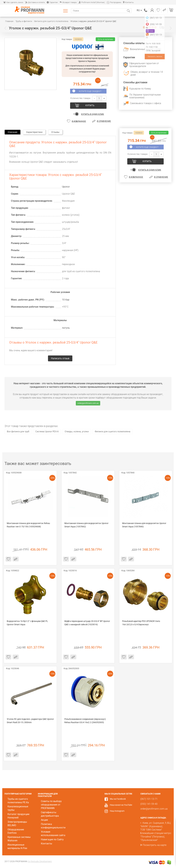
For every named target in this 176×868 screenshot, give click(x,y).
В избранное (79, 121)
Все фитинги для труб (18, 432)
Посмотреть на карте (155, 845)
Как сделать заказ (13, 2)
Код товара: (67, 39)
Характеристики (34, 132)
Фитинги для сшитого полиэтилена (113, 432)
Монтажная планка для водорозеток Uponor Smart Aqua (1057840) (144, 525)
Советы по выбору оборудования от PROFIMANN (51, 805)
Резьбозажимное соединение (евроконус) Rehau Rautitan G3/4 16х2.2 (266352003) (85, 721)
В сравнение (104, 121)
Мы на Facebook (118, 799)
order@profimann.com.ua (88, 403)
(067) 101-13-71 (146, 10)
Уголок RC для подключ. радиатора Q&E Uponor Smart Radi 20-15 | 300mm (30, 721)
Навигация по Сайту (52, 839)
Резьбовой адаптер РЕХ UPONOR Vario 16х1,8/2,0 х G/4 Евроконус (141, 623)
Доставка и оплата (35, 2)
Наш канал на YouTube (121, 805)
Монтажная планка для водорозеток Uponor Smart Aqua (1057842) (87, 525)
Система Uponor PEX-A (47, 432)
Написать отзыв (162, 27)
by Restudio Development (40, 861)
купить (90, 105)
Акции (44, 820)
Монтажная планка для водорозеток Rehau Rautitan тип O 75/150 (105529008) (29, 525)
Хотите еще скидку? (90, 91)
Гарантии (52, 2)
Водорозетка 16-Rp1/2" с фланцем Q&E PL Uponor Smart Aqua (28, 623)
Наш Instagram (117, 811)
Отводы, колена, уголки (77, 432)
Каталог (66, 11)
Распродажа (114, 2)
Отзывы (55, 132)
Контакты (128, 2)
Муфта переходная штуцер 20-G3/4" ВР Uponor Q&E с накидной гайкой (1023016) (87, 623)
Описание (12, 132)
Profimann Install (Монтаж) (92, 2)
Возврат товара (68, 2)
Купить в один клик (93, 114)
